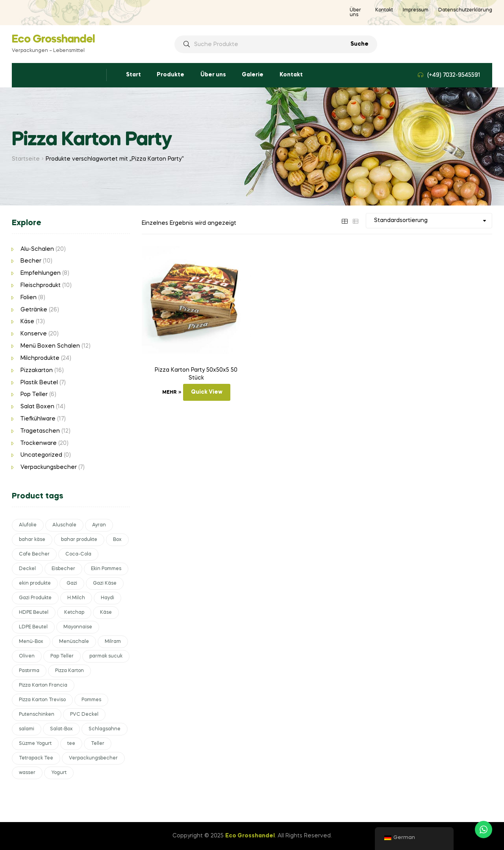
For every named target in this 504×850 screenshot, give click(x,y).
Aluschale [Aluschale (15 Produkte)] (64, 525)
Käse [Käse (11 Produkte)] (106, 613)
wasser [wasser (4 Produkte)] (27, 773)
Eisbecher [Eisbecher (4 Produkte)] (63, 569)
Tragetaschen (40, 431)
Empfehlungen (41, 273)
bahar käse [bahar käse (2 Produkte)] (32, 540)
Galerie (253, 75)
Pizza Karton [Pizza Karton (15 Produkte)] (69, 671)
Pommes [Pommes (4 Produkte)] (91, 700)
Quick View (207, 392)
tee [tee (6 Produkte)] (71, 744)
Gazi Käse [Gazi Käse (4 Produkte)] (105, 583)
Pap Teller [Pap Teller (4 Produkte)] (62, 656)
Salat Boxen (37, 407)
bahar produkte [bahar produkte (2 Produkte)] (79, 540)
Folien (29, 298)
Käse (27, 322)
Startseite (26, 159)
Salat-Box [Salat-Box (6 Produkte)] (61, 729)
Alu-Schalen (37, 249)
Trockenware (39, 443)
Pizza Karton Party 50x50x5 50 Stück (196, 374)
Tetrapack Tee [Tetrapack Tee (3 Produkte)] (36, 758)
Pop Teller (34, 394)
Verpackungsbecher (49, 467)
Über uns (355, 13)
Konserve (34, 334)
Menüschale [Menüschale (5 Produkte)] (74, 642)
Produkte (170, 75)
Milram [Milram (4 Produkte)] (113, 642)
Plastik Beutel (39, 383)
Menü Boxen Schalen (50, 346)
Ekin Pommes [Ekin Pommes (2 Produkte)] (106, 569)
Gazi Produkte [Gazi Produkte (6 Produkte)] (35, 598)
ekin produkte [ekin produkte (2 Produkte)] (35, 583)
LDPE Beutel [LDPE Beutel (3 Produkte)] (33, 627)
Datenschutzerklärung (465, 10)
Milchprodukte (40, 358)
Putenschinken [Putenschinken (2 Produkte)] (37, 715)
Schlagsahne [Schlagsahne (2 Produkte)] (105, 729)
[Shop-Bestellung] (429, 221)
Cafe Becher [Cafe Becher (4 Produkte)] (34, 554)
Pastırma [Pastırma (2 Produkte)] (29, 671)
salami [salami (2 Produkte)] (27, 729)
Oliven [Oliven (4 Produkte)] (27, 656)
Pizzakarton (37, 370)
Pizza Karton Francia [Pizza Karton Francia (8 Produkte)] (43, 685)
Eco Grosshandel (53, 40)
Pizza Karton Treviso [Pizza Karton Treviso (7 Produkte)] (42, 700)
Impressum (416, 10)
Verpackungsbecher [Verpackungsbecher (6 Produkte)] (93, 758)
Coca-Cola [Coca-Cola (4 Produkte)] (78, 554)
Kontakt (384, 10)
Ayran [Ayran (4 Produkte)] (99, 525)
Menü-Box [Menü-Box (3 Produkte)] (31, 642)
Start (133, 75)
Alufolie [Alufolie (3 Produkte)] (28, 525)
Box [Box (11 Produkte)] (117, 540)
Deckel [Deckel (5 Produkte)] (27, 569)
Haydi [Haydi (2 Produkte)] (107, 598)
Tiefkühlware (38, 419)
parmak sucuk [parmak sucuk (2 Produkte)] (106, 656)
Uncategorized (41, 455)
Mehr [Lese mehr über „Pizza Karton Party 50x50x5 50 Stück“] (169, 393)
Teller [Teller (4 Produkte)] (98, 744)
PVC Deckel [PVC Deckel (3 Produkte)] (84, 715)
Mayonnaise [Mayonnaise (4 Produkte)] (78, 627)
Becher (31, 261)
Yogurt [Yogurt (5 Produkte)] (59, 773)
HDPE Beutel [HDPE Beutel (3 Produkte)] (34, 613)
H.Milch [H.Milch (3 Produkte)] (76, 598)
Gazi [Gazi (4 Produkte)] (72, 583)
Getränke (34, 310)
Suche (359, 44)
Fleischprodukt (41, 285)
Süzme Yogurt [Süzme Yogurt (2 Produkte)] (35, 744)
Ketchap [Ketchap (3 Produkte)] (74, 613)
